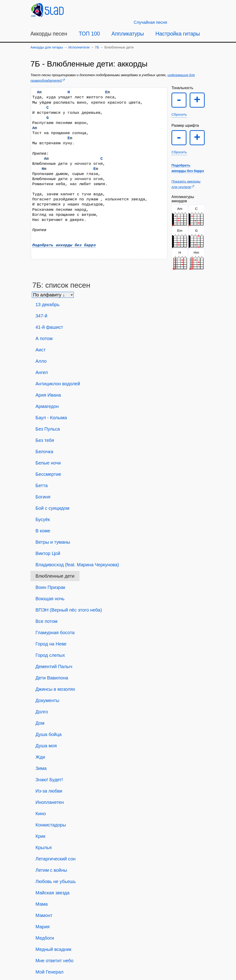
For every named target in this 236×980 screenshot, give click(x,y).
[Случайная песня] (150, 22)
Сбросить (179, 114)
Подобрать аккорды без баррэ (64, 245)
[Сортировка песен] (53, 295)
